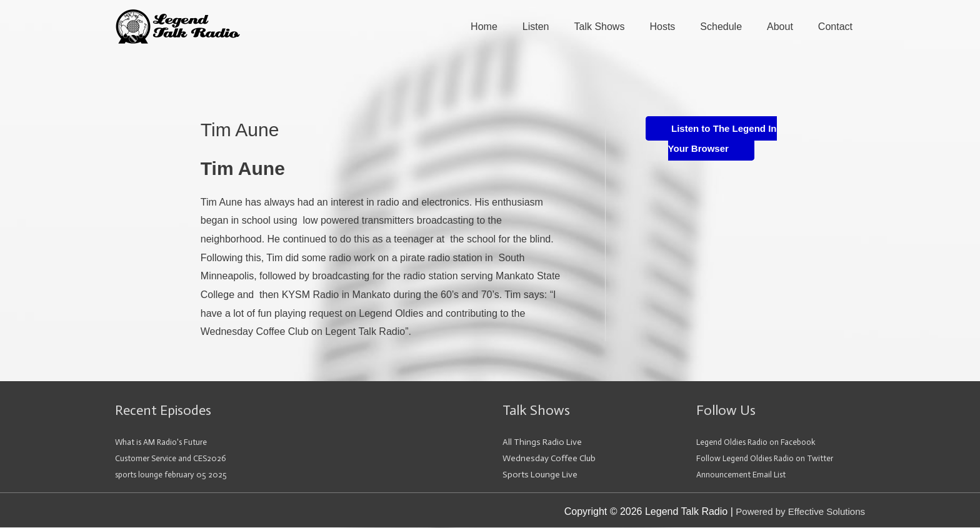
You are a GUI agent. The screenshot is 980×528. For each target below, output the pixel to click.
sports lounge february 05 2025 (176, 476)
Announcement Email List (744, 476)
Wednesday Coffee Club (549, 460)
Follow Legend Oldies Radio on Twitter (772, 460)
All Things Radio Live (542, 443)
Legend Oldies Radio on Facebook (762, 443)
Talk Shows (600, 27)
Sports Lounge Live (540, 476)
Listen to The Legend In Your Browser (717, 139)
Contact (835, 27)
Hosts (662, 27)
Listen (536, 27)
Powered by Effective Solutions (796, 513)
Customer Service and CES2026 (175, 460)
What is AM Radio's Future (165, 443)
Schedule (721, 27)
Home (484, 27)
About (780, 27)
